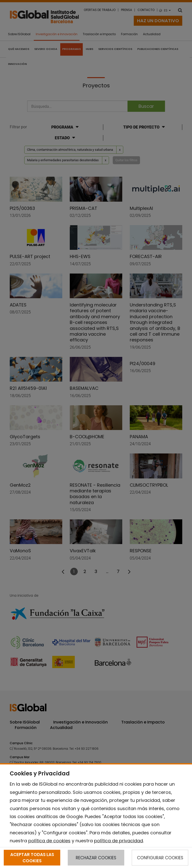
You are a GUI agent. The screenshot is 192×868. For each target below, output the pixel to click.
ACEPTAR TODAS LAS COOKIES (32, 858)
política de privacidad (118, 841)
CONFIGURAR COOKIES (160, 858)
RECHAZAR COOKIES (96, 858)
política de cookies (49, 841)
